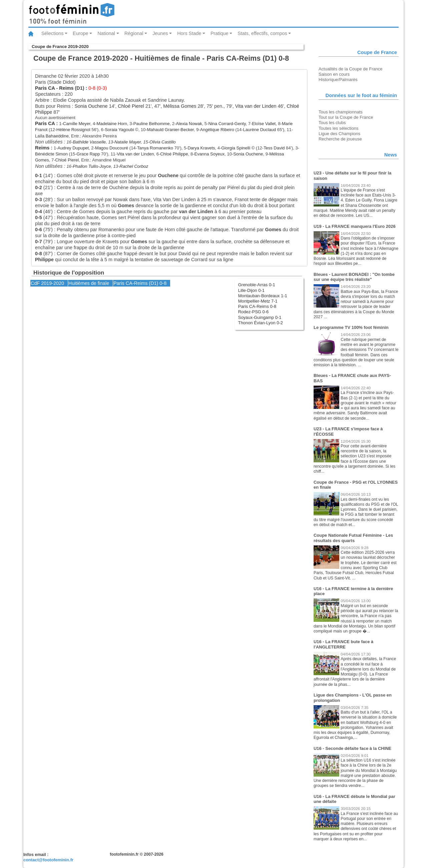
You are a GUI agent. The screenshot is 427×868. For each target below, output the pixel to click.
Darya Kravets (201, 148)
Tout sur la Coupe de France (346, 117)
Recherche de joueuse (340, 139)
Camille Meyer (77, 124)
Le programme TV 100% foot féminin (351, 327)
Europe (80, 33)
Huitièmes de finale (89, 283)
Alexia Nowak (189, 124)
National (106, 33)
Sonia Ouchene (91, 106)
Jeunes (160, 33)
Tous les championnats (341, 112)
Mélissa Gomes (180, 106)
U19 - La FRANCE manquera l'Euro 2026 (355, 226)
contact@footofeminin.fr (48, 860)
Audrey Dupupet (73, 148)
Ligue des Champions (339, 134)
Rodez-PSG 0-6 (253, 312)
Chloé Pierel (131, 106)
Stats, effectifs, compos (262, 33)
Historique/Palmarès (338, 80)
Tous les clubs (332, 123)
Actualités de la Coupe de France (351, 69)
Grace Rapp (88, 154)
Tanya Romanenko (155, 148)
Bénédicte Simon (51, 154)
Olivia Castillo (162, 142)
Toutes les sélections (339, 128)
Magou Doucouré (112, 148)
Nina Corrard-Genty (227, 124)
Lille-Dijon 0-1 (251, 290)
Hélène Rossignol (73, 130)
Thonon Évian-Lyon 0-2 (261, 323)
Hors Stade (189, 33)
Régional (134, 33)
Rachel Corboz (134, 166)
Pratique (220, 33)
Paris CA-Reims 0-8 (257, 306)
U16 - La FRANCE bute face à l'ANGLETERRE (343, 644)
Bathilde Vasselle (89, 142)
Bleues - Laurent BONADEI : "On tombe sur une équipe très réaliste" (354, 277)
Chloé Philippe (174, 154)
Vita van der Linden (256, 106)
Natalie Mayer (128, 142)
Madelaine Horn (112, 124)
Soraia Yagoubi (119, 130)
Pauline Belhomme (152, 124)
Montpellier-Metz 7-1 (258, 301)
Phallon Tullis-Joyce (92, 166)
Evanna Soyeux (210, 154)
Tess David (274, 148)
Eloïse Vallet (264, 124)
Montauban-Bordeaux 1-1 (263, 296)
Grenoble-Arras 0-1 (257, 285)
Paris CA (45, 88)
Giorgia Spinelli (236, 148)
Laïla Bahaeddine (52, 136)
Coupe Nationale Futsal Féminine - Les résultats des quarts (353, 538)
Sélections (52, 33)
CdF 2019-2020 (47, 283)
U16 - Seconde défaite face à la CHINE (352, 748)
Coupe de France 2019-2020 (60, 47)
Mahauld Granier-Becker (170, 130)
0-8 (163, 283)
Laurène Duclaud (260, 130)
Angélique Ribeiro (217, 130)
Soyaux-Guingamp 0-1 (260, 317)
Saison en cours (334, 74)
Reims (66, 88)
